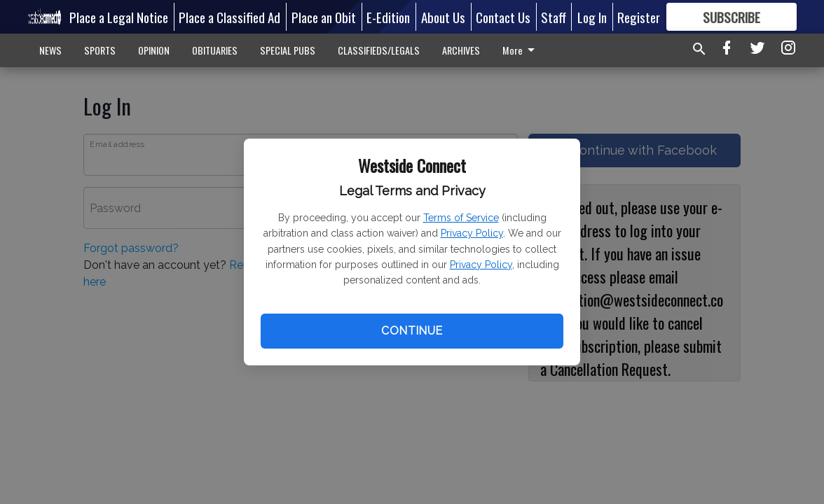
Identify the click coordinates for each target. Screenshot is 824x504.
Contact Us (503, 17)
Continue (412, 331)
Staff (554, 17)
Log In (592, 17)
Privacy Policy (472, 233)
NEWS (50, 50)
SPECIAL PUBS (288, 50)
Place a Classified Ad (229, 17)
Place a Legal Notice (119, 17)
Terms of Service (461, 218)
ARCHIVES (461, 50)
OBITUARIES (215, 50)
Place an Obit (324, 17)
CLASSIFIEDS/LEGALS (379, 50)
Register (639, 17)
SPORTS (100, 50)
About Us (443, 17)
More (521, 50)
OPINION (154, 50)
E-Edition (388, 17)
